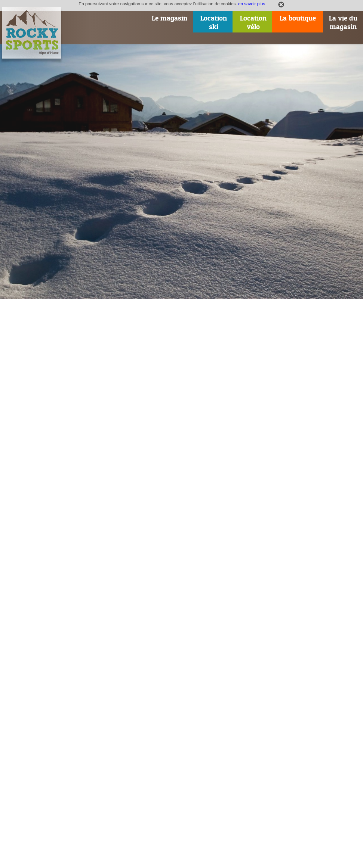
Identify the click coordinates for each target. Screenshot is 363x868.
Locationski (214, 22)
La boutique (298, 18)
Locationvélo (253, 22)
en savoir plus (252, 4)
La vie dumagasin (343, 22)
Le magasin (170, 18)
